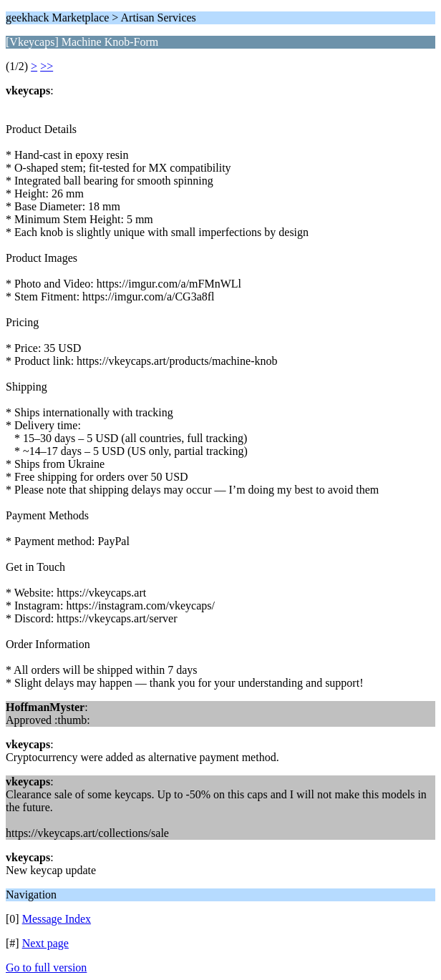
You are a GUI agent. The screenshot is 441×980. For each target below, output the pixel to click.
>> (47, 66)
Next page (45, 943)
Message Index (57, 919)
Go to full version (46, 967)
